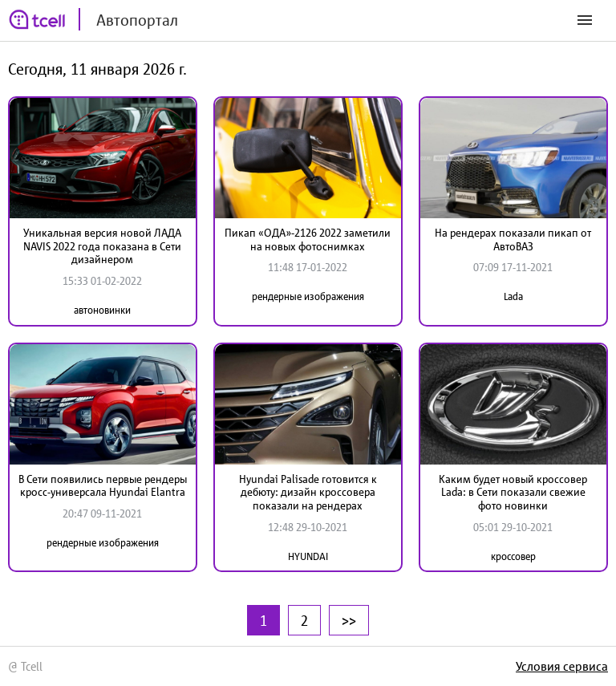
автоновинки (102, 310)
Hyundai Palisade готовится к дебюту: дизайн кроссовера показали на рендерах (308, 493)
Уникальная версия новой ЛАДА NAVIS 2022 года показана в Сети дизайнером (102, 246)
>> (349, 620)
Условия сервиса (562, 666)
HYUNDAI (308, 556)
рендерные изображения (308, 296)
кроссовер (513, 556)
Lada (513, 296)
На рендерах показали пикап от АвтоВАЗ (513, 239)
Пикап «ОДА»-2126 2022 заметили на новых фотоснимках (308, 239)
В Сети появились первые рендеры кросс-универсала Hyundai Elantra (103, 486)
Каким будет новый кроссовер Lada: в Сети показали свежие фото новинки (513, 493)
